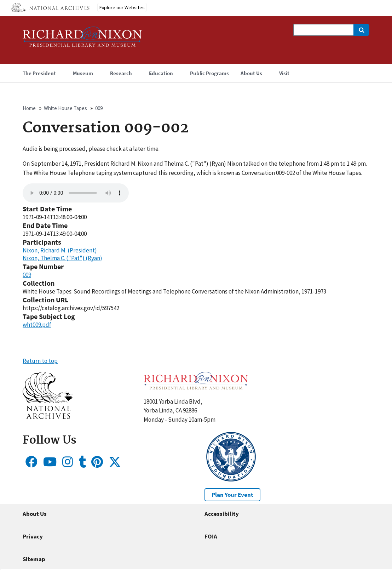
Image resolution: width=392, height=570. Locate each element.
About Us (35, 514)
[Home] (82, 40)
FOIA (211, 536)
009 (99, 108)
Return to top (40, 361)
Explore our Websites (122, 7)
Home (29, 108)
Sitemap (34, 559)
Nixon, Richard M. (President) (60, 250)
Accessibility (222, 514)
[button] (48, 417)
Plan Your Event (232, 495)
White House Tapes (65, 108)
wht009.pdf (37, 325)
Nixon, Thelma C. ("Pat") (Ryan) (62, 258)
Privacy (33, 536)
